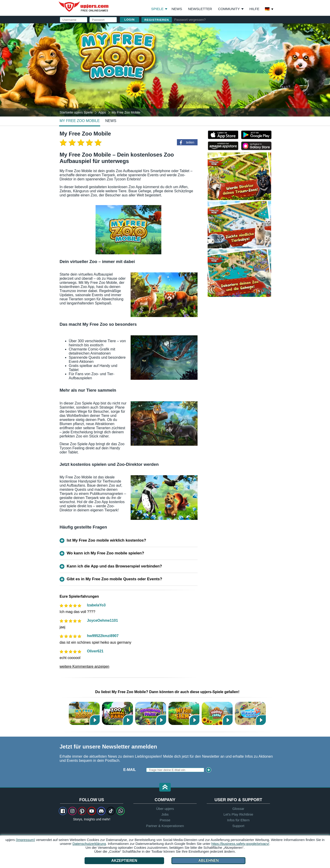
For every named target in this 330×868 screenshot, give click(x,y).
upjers (84, 7)
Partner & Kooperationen (165, 826)
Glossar (238, 809)
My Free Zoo (84, 713)
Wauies (250, 713)
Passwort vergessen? (190, 20)
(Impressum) (25, 840)
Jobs (165, 814)
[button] (165, 788)
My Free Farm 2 (184, 713)
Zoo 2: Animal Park (117, 713)
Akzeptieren (124, 861)
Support (238, 826)
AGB (196, 77)
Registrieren (157, 20)
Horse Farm (217, 713)
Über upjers (165, 809)
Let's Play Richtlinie (238, 814)
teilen (190, 142)
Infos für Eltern (238, 820)
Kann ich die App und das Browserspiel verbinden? (114, 566)
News (177, 9)
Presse (165, 820)
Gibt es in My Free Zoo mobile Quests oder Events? (114, 579)
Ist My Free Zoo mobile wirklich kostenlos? (106, 540)
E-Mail (183, 50)
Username (187, 41)
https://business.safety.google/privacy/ (240, 844)
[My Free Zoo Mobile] (165, 70)
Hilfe (254, 9)
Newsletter (200, 9)
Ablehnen (208, 861)
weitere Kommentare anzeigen (84, 666)
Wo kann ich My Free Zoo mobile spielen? (105, 553)
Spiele (159, 9)
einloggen (222, 29)
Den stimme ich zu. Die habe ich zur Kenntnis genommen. (216, 81)
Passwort (187, 59)
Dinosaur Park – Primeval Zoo (151, 713)
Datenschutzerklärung (209, 81)
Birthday (186, 68)
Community (229, 9)
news (111, 121)
